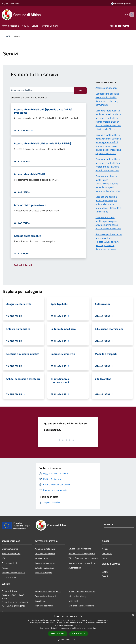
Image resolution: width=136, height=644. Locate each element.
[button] (68, 640)
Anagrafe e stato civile (45, 549)
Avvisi (105, 558)
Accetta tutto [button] (58, 634)
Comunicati (107, 554)
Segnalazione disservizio (46, 596)
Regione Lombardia (10, 3)
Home (7, 36)
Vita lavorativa (42, 558)
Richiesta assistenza (44, 606)
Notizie (105, 549)
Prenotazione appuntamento (48, 591)
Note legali (73, 601)
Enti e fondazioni (9, 563)
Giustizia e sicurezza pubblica (82, 553)
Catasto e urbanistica (45, 568)
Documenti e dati (9, 577)
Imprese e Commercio (45, 563)
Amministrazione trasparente (82, 591)
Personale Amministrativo (13, 573)
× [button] (133, 615)
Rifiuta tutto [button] (79, 633)
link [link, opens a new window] (94, 628)
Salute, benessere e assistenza (82, 563)
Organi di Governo (10, 549)
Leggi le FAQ (41, 601)
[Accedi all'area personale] (121, 4)
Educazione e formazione (80, 549)
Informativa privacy (77, 596)
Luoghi (105, 571)
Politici (5, 568)
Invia (80, 91)
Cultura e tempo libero (45, 554)
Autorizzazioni (75, 568)
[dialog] (68, 628)
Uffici (4, 558)
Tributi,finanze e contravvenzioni (83, 558)
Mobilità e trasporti (44, 573)
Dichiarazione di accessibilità (81, 606)
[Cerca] (131, 15)
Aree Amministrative (11, 554)
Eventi (105, 576)
